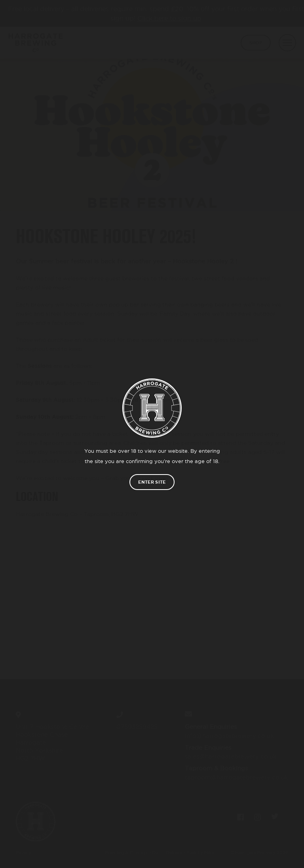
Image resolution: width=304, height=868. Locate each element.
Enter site (152, 482)
